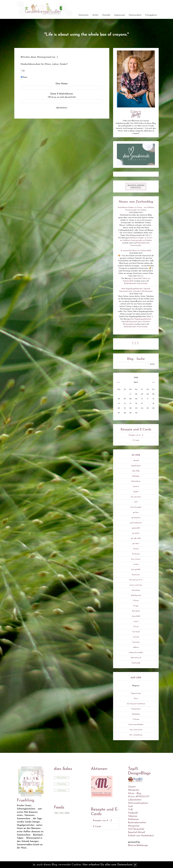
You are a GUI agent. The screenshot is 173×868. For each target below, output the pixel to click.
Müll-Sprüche (136, 595)
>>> (154, 382)
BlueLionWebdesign (138, 845)
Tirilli (130, 810)
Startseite (83, 15)
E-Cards (136, 440)
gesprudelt (136, 528)
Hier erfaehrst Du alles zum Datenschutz (108, 865)
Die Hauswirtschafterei (136, 704)
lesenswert (136, 575)
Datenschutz (135, 15)
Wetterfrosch (136, 658)
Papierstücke (136, 693)
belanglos (136, 476)
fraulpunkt (133, 813)
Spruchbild (136, 616)
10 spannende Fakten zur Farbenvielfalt (136, 251)
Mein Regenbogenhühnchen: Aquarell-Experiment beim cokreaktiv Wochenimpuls (137, 322)
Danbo (136, 492)
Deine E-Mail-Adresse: (62, 95)
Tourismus (136, 642)
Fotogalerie (151, 15)
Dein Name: (62, 84)
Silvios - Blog (135, 793)
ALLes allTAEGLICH (139, 797)
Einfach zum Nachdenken (141, 836)
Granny (136, 549)
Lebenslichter (135, 800)
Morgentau (134, 826)
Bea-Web (136, 471)
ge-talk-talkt (136, 538)
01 (130, 394)
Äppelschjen (136, 466)
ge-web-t (136, 544)
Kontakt (106, 15)
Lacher (136, 564)
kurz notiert (136, 559)
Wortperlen (134, 790)
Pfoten (136, 601)
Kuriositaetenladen (136, 725)
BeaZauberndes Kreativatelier (136, 284)
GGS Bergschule (136, 829)
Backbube (136, 714)
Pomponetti (136, 709)
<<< (118, 382)
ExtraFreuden (136, 507)
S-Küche (136, 719)
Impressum (120, 15)
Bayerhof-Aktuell (136, 832)
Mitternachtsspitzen (138, 803)
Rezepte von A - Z (136, 435)
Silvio (136, 699)
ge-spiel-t (136, 533)
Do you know (136, 497)
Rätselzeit (136, 611)
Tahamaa (133, 816)
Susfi (130, 806)
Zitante (132, 787)
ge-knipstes (136, 518)
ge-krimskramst (136, 523)
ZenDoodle (136, 663)
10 (142, 399)
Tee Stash (136, 632)
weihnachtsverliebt (136, 653)
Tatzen (136, 627)
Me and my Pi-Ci (136, 580)
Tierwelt (136, 637)
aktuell (136, 461)
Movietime (136, 590)
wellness (136, 647)
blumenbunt (136, 481)
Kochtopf (136, 554)
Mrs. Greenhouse (136, 735)
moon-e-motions (136, 585)
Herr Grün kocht (136, 730)
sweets (136, 621)
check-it (136, 487)
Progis (136, 606)
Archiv (95, 15)
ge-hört (136, 512)
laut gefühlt (136, 570)
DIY (136, 502)
